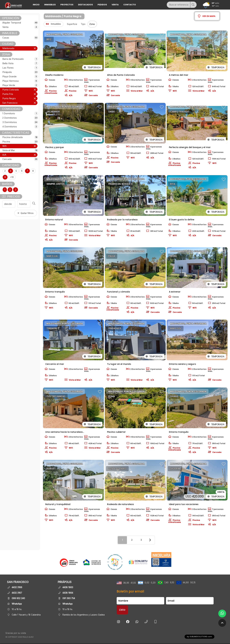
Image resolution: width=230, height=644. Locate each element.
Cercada (20, 159)
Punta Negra (9, 98)
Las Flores (20, 68)
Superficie (72, 24)
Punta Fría (8, 94)
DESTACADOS (85, 5)
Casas (20, 38)
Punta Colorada (11, 90)
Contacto (130, 5)
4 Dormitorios (20, 127)
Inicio (36, 5)
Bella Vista (20, 63)
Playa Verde (20, 85)
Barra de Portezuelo (20, 59)
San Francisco (10, 103)
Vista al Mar (20, 150)
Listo (122, 610)
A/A (4, 155)
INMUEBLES (50, 5)
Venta (115, 5)
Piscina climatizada (20, 137)
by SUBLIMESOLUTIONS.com (199, 637)
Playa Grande (20, 77)
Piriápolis (20, 72)
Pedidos (102, 5)
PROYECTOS (67, 5)
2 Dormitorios (20, 118)
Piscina (20, 142)
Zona (92, 24)
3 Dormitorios (20, 122)
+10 (12, 177)
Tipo (83, 24)
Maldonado (8, 48)
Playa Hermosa (20, 81)
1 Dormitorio (20, 113)
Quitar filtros (26, 213)
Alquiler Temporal (20, 23)
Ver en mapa (207, 16)
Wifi (4, 146)
